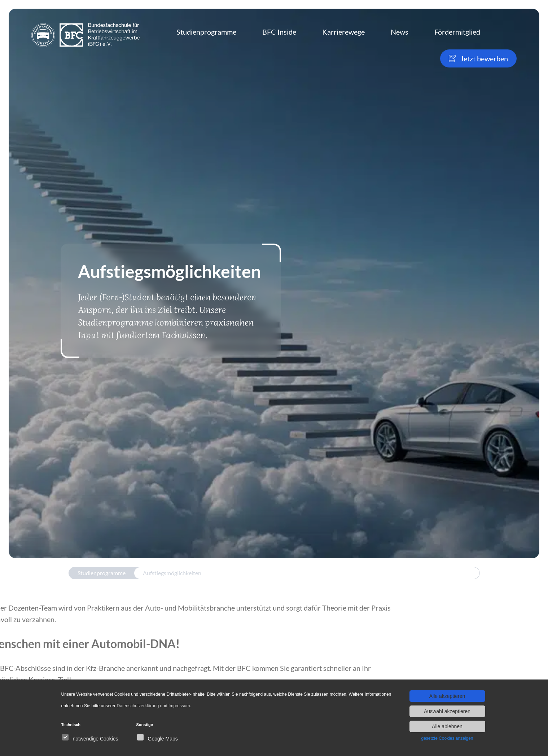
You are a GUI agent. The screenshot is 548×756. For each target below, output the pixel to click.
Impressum (179, 706)
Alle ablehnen (447, 726)
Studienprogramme (102, 573)
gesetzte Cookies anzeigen (447, 738)
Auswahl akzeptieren (447, 711)
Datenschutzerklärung (138, 706)
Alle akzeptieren (447, 696)
